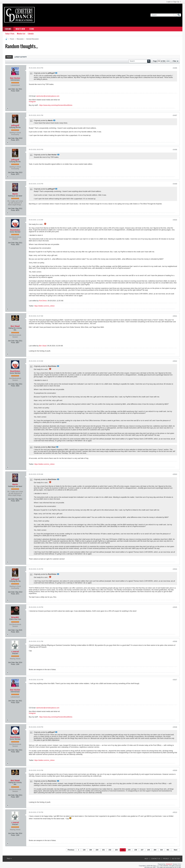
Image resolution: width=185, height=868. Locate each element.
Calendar (31, 34)
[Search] (163, 15)
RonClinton (15, 230)
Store (32, 29)
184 (91, 850)
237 (142, 850)
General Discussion (32, 39)
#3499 (175, 184)
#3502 (175, 361)
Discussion (20, 39)
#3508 (175, 727)
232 (110, 850)
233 (116, 850)
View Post (56, 73)
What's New (20, 29)
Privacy (166, 859)
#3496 (175, 68)
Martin (15, 194)
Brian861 (15, 617)
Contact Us (156, 859)
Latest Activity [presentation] (21, 57)
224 (97, 850)
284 (155, 850)
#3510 (175, 812)
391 (168, 850)
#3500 (175, 220)
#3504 (175, 569)
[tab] (9, 57)
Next (175, 850)
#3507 (175, 680)
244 (149, 850)
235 (129, 850)
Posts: (13, 91)
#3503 (175, 474)
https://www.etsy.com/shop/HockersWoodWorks (56, 105)
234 (123, 850)
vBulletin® (169, 864)
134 (84, 850)
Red (9, 859)
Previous (71, 850)
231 (103, 850)
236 (136, 850)
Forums (8, 29)
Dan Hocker (15, 78)
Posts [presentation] (9, 57)
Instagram (32, 102)
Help (146, 859)
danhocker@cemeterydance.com (48, 96)
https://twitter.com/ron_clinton (44, 306)
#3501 (175, 316)
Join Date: (12, 89)
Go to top (176, 859)
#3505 (175, 607)
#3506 (175, 641)
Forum (12, 39)
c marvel (15, 652)
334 (161, 850)
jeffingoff (15, 125)
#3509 (175, 770)
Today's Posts (10, 34)
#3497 (175, 115)
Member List (21, 34)
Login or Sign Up (174, 2)
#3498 (175, 150)
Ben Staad (15, 326)
